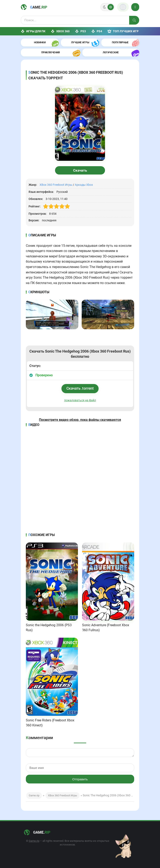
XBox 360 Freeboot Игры (56, 185)
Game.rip (34, 795)
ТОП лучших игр (123, 31)
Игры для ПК (33, 31)
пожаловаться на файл (80, 400)
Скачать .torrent (80, 388)
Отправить (80, 779)
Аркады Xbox (84, 185)
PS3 (80, 31)
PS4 (97, 31)
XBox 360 (60, 31)
